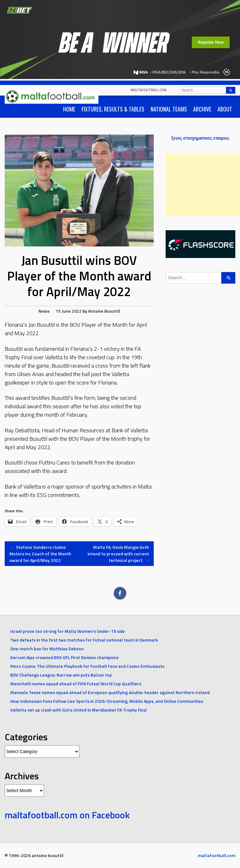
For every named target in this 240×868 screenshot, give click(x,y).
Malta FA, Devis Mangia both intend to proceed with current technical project (118, 554)
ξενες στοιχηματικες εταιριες (200, 138)
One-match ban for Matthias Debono (47, 649)
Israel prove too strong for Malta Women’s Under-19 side (68, 631)
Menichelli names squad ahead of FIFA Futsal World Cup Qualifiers (76, 684)
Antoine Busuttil (104, 311)
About (225, 109)
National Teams (169, 109)
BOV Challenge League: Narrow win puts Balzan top (61, 675)
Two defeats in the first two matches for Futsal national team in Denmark (84, 640)
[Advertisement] (203, 185)
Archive (202, 109)
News (44, 311)
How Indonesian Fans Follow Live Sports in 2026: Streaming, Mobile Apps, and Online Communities (107, 701)
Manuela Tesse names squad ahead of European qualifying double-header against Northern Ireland (110, 692)
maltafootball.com (149, 90)
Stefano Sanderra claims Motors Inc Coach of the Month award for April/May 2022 (40, 554)
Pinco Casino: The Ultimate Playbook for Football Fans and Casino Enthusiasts (87, 666)
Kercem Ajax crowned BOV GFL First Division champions (64, 657)
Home (69, 109)
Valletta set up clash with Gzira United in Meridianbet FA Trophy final (79, 710)
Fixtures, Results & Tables (113, 109)
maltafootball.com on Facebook (67, 815)
